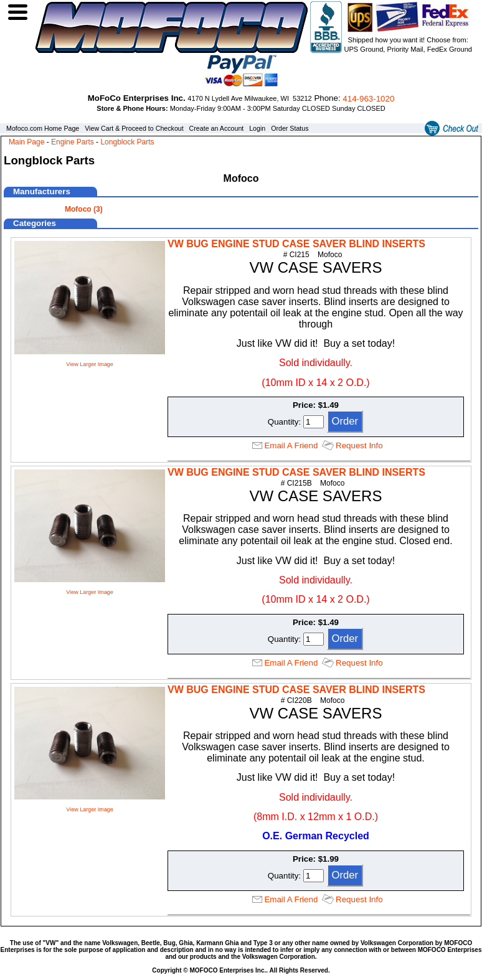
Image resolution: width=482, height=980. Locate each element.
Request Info (359, 445)
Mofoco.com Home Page (43, 128)
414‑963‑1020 (368, 99)
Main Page (26, 142)
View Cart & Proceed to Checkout (134, 128)
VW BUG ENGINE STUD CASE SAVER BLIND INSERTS (296, 244)
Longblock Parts (127, 142)
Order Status (290, 128)
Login (257, 128)
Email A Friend (291, 445)
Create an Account (217, 128)
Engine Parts (73, 142)
